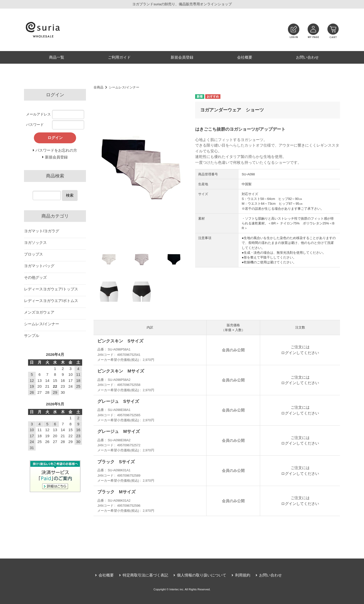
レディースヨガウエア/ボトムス (51, 301)
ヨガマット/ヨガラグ (42, 231)
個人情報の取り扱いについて (202, 575)
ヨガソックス (35, 242)
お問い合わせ (307, 57)
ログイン (289, 353)
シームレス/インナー (124, 87)
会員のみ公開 (233, 350)
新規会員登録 (182, 57)
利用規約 (243, 575)
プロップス (33, 254)
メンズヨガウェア (39, 312)
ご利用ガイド (119, 57)
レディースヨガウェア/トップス (51, 289)
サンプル (32, 335)
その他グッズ (35, 277)
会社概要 (245, 57)
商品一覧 (57, 57)
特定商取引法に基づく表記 (145, 575)
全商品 (98, 87)
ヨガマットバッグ (39, 266)
